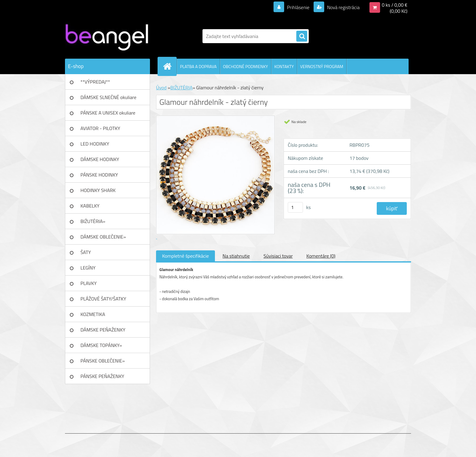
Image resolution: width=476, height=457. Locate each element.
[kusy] (295, 207)
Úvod (161, 88)
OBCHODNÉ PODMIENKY (246, 66)
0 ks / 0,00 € (395, 5)
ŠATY (86, 252)
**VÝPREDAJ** (95, 82)
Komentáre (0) (321, 256)
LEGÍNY (88, 268)
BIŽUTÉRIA (181, 88)
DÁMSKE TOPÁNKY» (101, 345)
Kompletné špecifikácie (185, 256)
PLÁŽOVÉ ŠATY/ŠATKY (103, 299)
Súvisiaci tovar (278, 256)
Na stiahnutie (236, 256)
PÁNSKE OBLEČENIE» (103, 361)
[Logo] (107, 36)
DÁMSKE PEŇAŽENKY (103, 330)
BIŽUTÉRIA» (93, 221)
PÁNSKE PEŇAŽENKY (102, 376)
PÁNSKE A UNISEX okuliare (108, 113)
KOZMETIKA (93, 314)
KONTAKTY (284, 66)
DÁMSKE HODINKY (100, 159)
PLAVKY (88, 283)
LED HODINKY (95, 144)
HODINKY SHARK (98, 190)
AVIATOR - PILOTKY (100, 128)
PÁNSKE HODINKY (99, 175)
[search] (302, 36)
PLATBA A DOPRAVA (198, 66)
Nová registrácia (343, 7)
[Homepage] (170, 66)
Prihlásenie (298, 7)
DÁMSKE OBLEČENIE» (103, 237)
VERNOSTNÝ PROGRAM (322, 66)
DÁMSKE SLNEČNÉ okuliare (108, 97)
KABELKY (90, 206)
